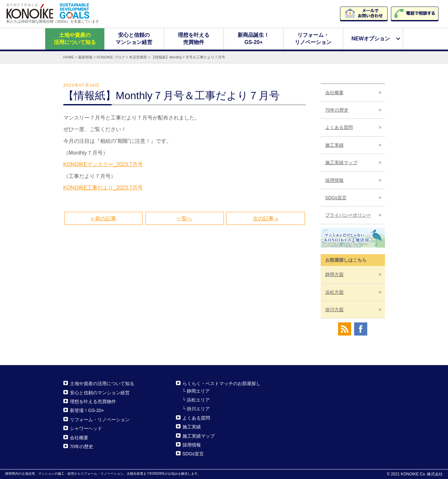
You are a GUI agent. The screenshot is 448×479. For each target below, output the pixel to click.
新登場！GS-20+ (87, 410)
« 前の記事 (104, 218)
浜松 (334, 292)
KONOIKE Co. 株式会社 (422, 474)
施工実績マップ (341, 163)
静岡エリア (198, 391)
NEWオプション (371, 39)
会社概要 (334, 92)
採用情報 (334, 180)
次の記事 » (265, 218)
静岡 (334, 274)
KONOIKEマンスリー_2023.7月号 (103, 164)
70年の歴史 (337, 110)
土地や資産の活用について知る (75, 39)
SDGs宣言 (336, 198)
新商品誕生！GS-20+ (254, 39)
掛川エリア (198, 409)
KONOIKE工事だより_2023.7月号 (103, 188)
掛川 (334, 310)
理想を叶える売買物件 (194, 39)
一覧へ (184, 218)
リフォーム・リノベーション (313, 39)
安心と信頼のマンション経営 (134, 39)
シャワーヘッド (86, 428)
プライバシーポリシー (348, 215)
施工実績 (334, 145)
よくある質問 (339, 127)
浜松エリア (198, 400)
